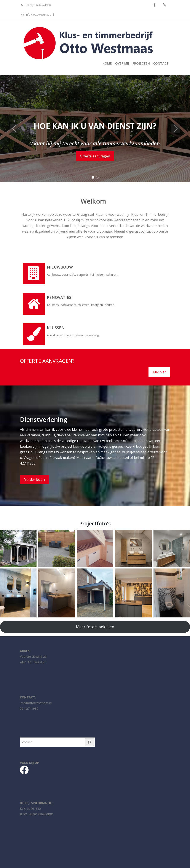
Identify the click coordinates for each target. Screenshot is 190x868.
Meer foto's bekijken (95, 627)
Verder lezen (34, 479)
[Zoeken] (89, 742)
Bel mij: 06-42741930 (35, 5)
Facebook (154, 5)
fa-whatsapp (164, 5)
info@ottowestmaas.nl (37, 15)
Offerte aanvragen (95, 156)
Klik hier (159, 372)
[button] (14, 129)
